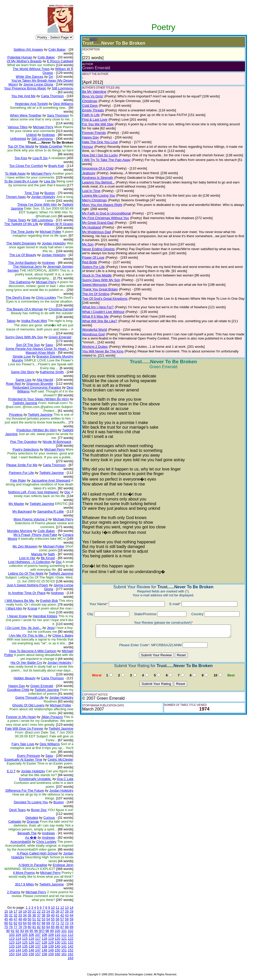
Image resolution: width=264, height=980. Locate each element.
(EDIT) (94, 39)
